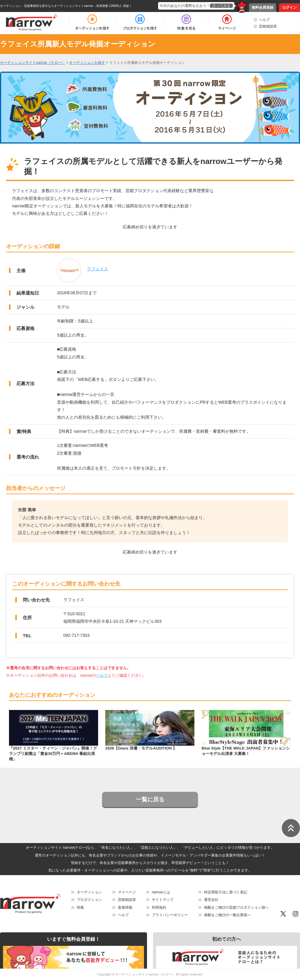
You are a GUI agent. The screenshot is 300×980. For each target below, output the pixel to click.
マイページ (127, 892)
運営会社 (211, 900)
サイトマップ (163, 900)
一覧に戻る (150, 799)
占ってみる (221, 6)
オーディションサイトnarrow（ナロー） (145, 974)
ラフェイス (97, 269)
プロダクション (89, 900)
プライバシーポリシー (170, 915)
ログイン (289, 7)
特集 (80, 907)
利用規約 (159, 907)
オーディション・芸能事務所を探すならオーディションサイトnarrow (47, 6)
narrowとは (161, 892)
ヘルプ (264, 20)
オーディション (89, 892)
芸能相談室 (268, 26)
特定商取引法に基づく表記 (226, 892)
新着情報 (125, 907)
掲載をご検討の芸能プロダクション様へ (236, 907)
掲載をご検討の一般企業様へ (227, 915)
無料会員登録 (262, 7)
